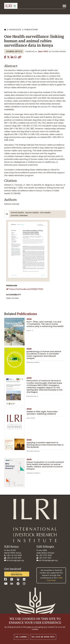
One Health (45, 213)
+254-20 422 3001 (13, 558)
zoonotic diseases (19, 215)
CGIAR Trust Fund (54, 579)
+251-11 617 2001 (44, 558)
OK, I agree (21, 637)
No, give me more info (43, 637)
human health (32, 213)
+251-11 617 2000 (44, 555)
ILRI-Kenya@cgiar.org (14, 560)
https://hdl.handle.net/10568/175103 (26, 289)
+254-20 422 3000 (13, 555)
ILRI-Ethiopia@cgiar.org (47, 560)
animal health (17, 213)
